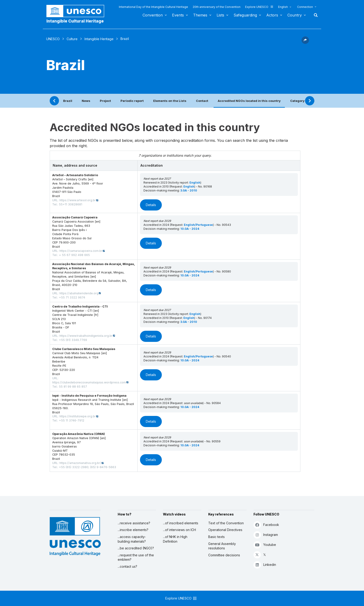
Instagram (266, 535)
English (283, 7)
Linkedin (265, 565)
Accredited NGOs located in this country (249, 101)
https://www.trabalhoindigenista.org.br (86, 336)
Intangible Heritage (99, 39)
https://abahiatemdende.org (79, 293)
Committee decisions (224, 555)
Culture (72, 39)
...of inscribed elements (181, 523)
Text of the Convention (226, 523)
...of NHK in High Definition (175, 539)
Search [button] (314, 15)
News (86, 101)
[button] (305, 42)
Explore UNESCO (259, 7)
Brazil (68, 101)
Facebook (266, 525)
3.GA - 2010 (189, 190)
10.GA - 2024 (190, 229)
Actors (272, 15)
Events (178, 15)
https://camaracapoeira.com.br (81, 251)
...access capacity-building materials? (132, 539)
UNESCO (53, 39)
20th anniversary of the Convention (217, 7)
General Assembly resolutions (222, 546)
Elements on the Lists (170, 101)
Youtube (265, 545)
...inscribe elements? (133, 530)
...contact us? (127, 566)
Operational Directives (225, 530)
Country (295, 15)
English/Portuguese (198, 225)
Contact (202, 101)
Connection (305, 7)
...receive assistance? (134, 523)
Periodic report (132, 101)
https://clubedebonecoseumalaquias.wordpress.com (89, 382)
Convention (153, 15)
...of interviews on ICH (179, 530)
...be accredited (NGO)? (136, 548)
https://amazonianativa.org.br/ (80, 463)
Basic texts (216, 537)
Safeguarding (245, 15)
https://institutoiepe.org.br (78, 416)
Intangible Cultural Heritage (75, 21)
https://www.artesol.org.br (78, 200)
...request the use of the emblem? (136, 557)
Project (105, 101)
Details (151, 205)
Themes (200, 15)
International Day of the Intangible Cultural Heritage (153, 7)
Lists (220, 15)
